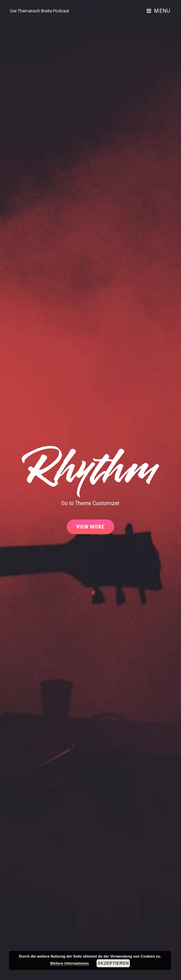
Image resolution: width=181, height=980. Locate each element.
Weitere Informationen (69, 963)
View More (95, 529)
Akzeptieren (113, 963)
